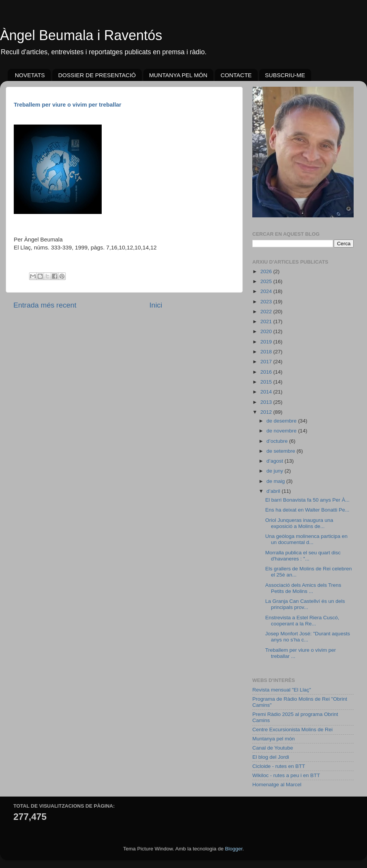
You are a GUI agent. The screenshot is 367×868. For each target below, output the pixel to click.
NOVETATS (30, 75)
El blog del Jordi (271, 757)
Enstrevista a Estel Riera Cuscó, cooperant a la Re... (302, 621)
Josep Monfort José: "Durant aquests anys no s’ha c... (308, 637)
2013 (267, 402)
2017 (267, 362)
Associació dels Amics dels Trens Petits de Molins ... (303, 588)
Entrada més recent (45, 305)
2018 (267, 352)
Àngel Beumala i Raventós (81, 35)
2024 (267, 291)
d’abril (274, 491)
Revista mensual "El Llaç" (282, 690)
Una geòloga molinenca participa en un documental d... (306, 539)
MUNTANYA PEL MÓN (178, 75)
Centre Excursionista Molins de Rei (292, 730)
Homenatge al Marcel (277, 785)
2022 (267, 312)
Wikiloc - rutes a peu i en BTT (286, 775)
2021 (267, 321)
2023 (267, 302)
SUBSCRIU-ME (285, 75)
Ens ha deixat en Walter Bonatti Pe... (307, 510)
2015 (267, 382)
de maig (276, 481)
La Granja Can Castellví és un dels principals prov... (305, 604)
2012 (267, 412)
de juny (275, 471)
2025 (267, 281)
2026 (267, 271)
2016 (267, 372)
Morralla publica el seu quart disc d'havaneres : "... (303, 556)
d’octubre (278, 441)
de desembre (282, 421)
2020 (267, 331)
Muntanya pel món (274, 739)
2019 (267, 342)
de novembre (282, 431)
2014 (267, 392)
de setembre (282, 451)
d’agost (275, 461)
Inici (156, 305)
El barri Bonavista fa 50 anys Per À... (308, 500)
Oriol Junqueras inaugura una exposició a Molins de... (299, 523)
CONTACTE (236, 75)
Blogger (234, 849)
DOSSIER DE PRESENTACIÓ (97, 75)
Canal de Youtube (273, 748)
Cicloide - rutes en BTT (279, 766)
